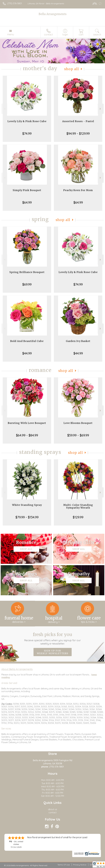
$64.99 (27, 202)
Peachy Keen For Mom (78, 190)
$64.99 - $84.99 (27, 435)
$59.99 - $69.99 (78, 435)
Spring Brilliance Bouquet (27, 272)
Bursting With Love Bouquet (27, 423)
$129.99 (78, 517)
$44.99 (27, 353)
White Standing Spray (27, 505)
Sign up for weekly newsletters (53, 652)
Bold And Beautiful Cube (27, 341)
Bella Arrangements (53, 14)
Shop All (72, 69)
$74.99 (27, 133)
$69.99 (27, 284)
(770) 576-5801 (15, 3)
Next (101, 109)
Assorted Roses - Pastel (78, 121)
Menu (11, 34)
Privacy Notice (80, 865)
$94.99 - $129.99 (78, 133)
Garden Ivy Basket (78, 341)
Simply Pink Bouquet (27, 190)
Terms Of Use (64, 865)
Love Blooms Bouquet (78, 423)
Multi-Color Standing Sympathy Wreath (78, 506)
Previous (4, 109)
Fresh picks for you (53, 638)
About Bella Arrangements (17, 669)
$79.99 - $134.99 (27, 517)
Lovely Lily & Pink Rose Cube (27, 121)
